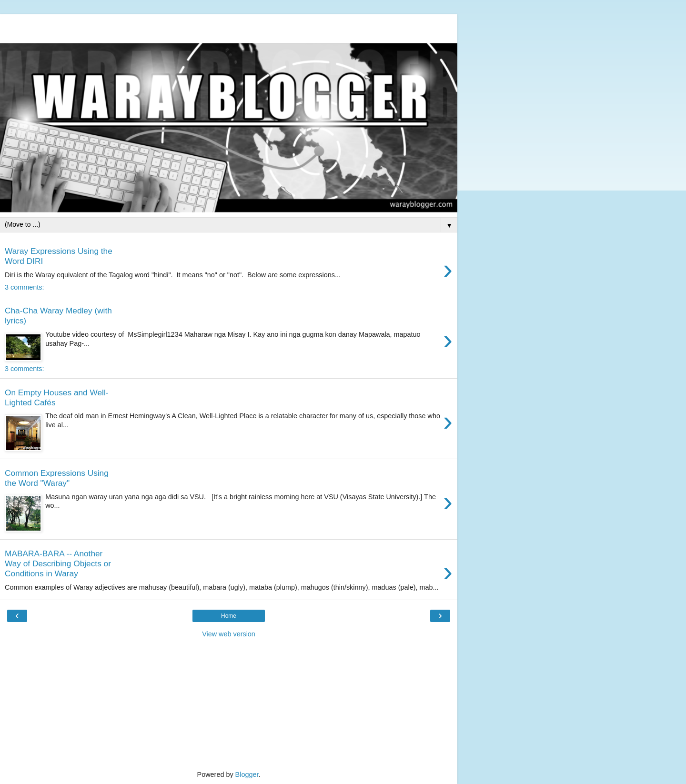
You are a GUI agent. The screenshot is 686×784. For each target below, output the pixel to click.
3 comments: (24, 287)
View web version (229, 634)
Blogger (247, 774)
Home (229, 616)
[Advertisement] (229, 26)
